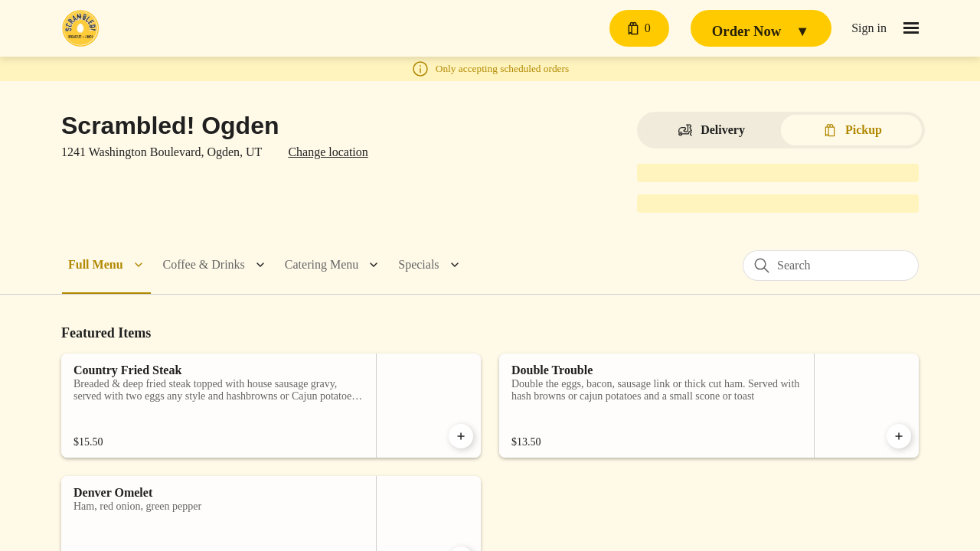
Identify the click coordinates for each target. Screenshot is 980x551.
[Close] (661, 78)
